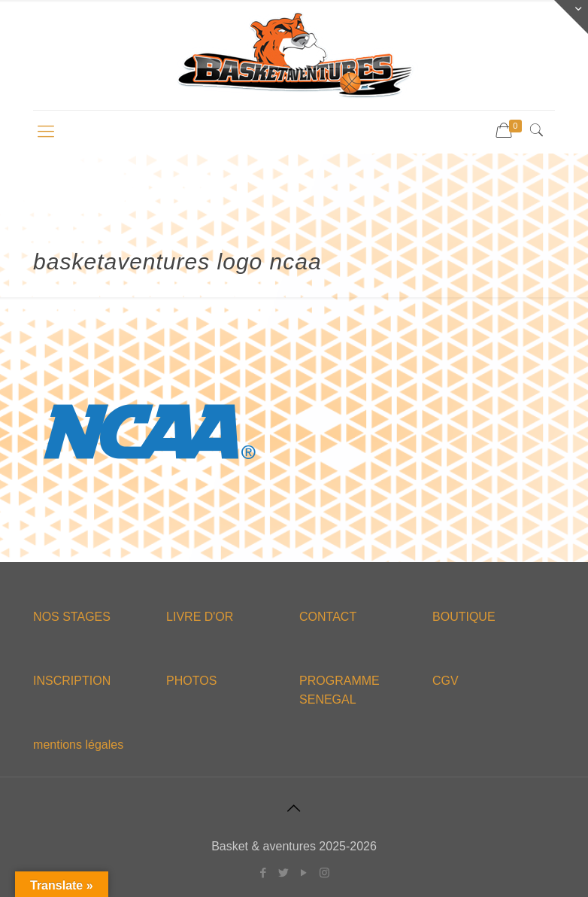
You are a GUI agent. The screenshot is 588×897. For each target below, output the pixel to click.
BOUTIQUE (464, 617)
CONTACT (328, 617)
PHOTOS (191, 681)
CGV (446, 681)
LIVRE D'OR (200, 617)
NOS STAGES (72, 617)
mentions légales (78, 745)
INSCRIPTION (72, 681)
